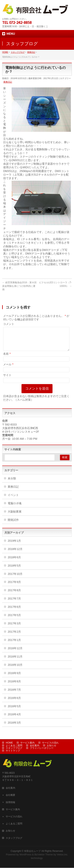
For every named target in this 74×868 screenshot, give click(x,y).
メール (8, 369)
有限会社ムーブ (32, 851)
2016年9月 (14, 678)
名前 (7, 358)
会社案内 (35, 746)
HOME (9, 743)
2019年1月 (14, 545)
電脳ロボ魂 (15, 508)
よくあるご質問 (14, 746)
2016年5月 (14, 711)
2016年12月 (15, 653)
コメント (9, 324)
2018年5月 (14, 570)
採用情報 (10, 803)
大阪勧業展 (15, 516)
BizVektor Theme (44, 855)
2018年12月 (15, 554)
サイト (7, 380)
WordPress (25, 855)
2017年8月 (14, 595)
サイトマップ (13, 751)
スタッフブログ (14, 748)
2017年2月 (14, 636)
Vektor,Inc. (63, 855)
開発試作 (13, 525)
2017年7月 (14, 603)
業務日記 (8, 82)
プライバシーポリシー (42, 748)
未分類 (12, 483)
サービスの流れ (50, 743)
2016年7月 (14, 694)
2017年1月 (14, 645)
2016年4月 (14, 719)
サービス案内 (27, 743)
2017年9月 (14, 587)
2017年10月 (15, 579)
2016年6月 (14, 703)
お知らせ (52, 746)
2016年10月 (15, 670)
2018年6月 (14, 562)
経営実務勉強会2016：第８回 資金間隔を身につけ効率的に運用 (19, 286)
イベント (13, 500)
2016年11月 (15, 661)
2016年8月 (14, 686)
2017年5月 (14, 620)
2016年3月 (14, 727)
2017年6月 (14, 612)
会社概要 (10, 795)
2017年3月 (14, 628)
